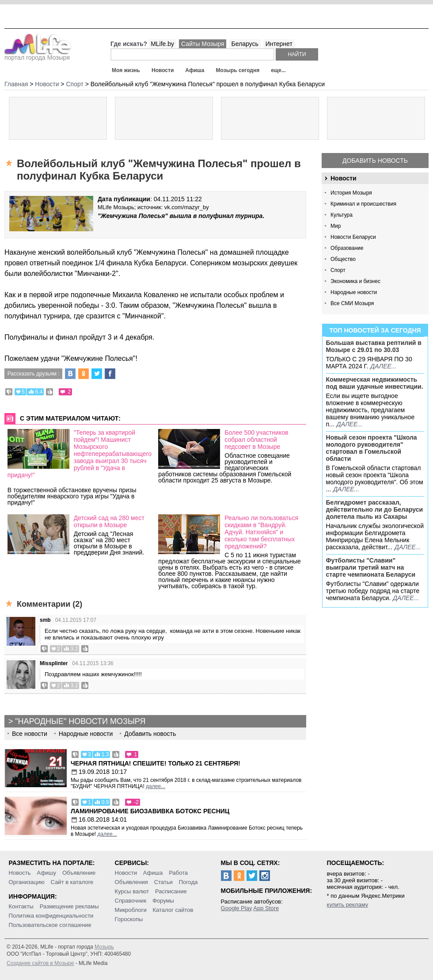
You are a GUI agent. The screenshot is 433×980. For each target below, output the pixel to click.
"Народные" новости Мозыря (80, 721)
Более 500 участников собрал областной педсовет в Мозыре (256, 440)
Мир (336, 226)
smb (45, 620)
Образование (347, 248)
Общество (343, 259)
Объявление (79, 873)
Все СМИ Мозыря (352, 303)
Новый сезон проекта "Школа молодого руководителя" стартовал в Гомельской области (372, 448)
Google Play (237, 908)
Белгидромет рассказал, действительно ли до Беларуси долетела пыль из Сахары (375, 509)
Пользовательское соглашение (50, 925)
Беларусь (245, 44)
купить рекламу (348, 905)
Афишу (46, 873)
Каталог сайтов (173, 910)
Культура (342, 215)
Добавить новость (375, 161)
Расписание (171, 891)
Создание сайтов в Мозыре (40, 963)
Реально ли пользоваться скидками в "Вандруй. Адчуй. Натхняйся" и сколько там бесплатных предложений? (261, 532)
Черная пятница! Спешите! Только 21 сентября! (156, 763)
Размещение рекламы (69, 906)
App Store (266, 908)
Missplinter (54, 663)
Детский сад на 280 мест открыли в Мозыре (109, 521)
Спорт (338, 270)
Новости (163, 70)
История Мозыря (351, 193)
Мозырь (104, 947)
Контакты (21, 906)
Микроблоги (131, 910)
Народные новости (354, 292)
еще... (278, 70)
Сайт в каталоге (72, 882)
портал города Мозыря (38, 55)
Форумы (163, 901)
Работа (178, 873)
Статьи (163, 882)
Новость (20, 873)
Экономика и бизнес (355, 281)
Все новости (30, 734)
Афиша (195, 70)
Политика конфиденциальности (51, 916)
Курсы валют (132, 891)
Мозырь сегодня (238, 70)
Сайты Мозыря (203, 44)
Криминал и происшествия (363, 204)
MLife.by (162, 44)
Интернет (279, 44)
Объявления (131, 882)
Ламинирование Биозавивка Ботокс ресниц (150, 811)
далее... (383, 366)
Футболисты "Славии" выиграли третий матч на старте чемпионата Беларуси (371, 567)
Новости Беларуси (353, 237)
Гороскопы (129, 919)
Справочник (131, 901)
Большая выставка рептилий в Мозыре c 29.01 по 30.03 (374, 346)
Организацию (27, 882)
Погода (188, 882)
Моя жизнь (126, 70)
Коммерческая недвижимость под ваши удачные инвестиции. (375, 383)
